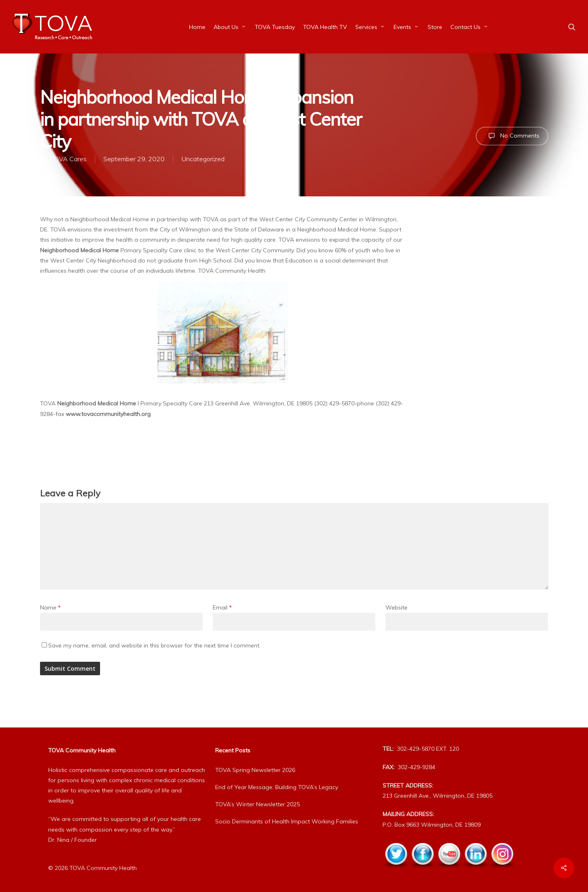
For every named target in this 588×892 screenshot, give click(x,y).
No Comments (512, 136)
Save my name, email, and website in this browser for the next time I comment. (154, 645)
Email (222, 607)
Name (50, 607)
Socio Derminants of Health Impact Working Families (287, 821)
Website (396, 607)
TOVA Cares (68, 159)
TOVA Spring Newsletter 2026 (255, 770)
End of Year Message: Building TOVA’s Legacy (277, 787)
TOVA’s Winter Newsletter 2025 (257, 804)
